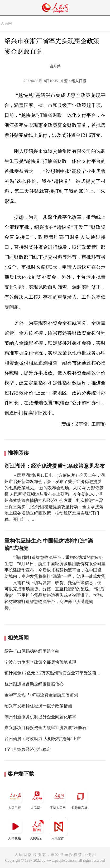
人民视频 (15, 829)
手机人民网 (59, 798)
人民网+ (37, 798)
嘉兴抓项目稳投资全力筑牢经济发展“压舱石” (46, 728)
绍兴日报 (79, 81)
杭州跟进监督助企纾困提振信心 (34, 684)
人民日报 (15, 798)
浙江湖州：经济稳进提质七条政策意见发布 (55, 466)
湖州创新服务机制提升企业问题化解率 (40, 717)
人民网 (6, 24)
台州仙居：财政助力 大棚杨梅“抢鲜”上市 (43, 739)
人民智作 (59, 829)
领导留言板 (80, 798)
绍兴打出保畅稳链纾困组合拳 (32, 651)
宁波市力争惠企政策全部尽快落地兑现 (40, 662)
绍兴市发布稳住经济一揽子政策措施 (38, 706)
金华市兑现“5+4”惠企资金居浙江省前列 (41, 695)
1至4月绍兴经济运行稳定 (28, 749)
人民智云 (37, 829)
